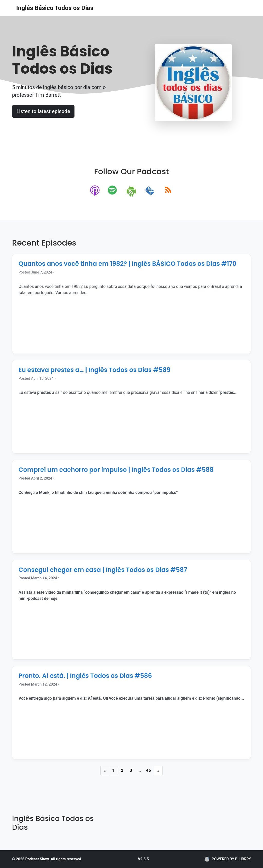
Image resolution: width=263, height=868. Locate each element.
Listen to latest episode (43, 111)
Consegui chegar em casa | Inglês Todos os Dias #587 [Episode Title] (103, 570)
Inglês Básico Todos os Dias (55, 8)
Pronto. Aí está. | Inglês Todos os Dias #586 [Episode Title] (85, 676)
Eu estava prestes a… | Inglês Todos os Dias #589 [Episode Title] (95, 370)
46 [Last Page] (148, 770)
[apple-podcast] (95, 191)
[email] (150, 191)
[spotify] (113, 191)
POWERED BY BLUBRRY (228, 859)
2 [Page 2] (122, 770)
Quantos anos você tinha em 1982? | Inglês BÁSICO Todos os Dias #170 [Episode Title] (127, 264)
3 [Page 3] (131, 770)
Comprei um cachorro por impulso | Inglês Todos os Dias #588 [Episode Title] (116, 470)
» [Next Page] (158, 770)
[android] (132, 191)
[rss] (168, 191)
